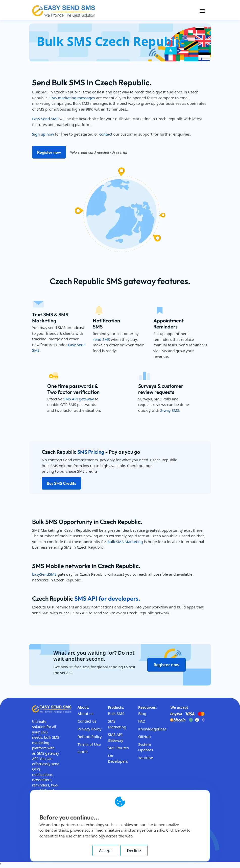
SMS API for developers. (107, 598)
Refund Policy (90, 736)
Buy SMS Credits (61, 483)
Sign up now (43, 134)
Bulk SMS (116, 713)
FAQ (142, 721)
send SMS (101, 339)
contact (106, 134)
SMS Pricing (91, 452)
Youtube (146, 758)
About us (86, 713)
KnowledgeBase (152, 729)
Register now (49, 152)
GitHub (145, 736)
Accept (105, 851)
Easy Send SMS (45, 119)
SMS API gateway (79, 399)
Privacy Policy (90, 729)
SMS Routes (118, 748)
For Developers (118, 759)
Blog (142, 713)
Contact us (87, 721)
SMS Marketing (117, 724)
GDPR (83, 752)
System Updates (146, 747)
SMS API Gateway (116, 737)
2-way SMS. (170, 410)
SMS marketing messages (72, 98)
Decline (134, 851)
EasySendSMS (44, 574)
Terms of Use (89, 744)
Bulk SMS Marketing (125, 542)
